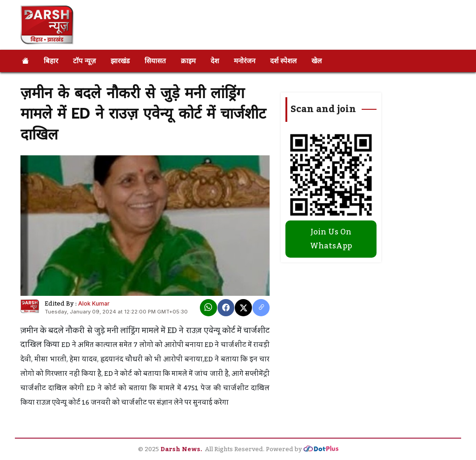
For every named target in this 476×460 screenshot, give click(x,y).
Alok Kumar (94, 303)
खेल (317, 61)
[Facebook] (226, 308)
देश (215, 61)
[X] (243, 308)
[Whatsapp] (208, 308)
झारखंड (120, 61)
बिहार (51, 61)
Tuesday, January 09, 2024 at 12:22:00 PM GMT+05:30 (116, 312)
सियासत (155, 61)
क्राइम (188, 61)
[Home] (25, 61)
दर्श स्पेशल (283, 61)
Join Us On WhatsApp (331, 239)
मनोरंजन (245, 61)
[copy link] (261, 308)
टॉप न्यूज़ (84, 61)
